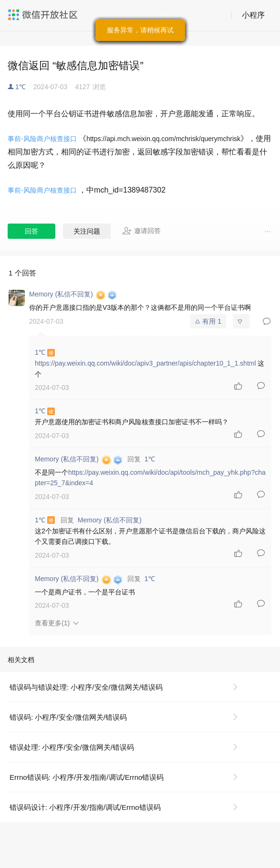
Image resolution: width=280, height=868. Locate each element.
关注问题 (87, 231)
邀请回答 (141, 231)
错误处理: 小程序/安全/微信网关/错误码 (72, 747)
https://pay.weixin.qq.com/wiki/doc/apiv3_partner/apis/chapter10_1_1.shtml (145, 363)
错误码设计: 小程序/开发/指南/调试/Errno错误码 (85, 807)
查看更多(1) (52, 623)
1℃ (21, 87)
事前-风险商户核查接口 (42, 139)
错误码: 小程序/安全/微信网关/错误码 (68, 717)
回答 (31, 231)
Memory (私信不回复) (110, 520)
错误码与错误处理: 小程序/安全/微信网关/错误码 (86, 687)
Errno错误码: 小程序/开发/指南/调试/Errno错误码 (87, 777)
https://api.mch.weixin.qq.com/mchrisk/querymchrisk (163, 139)
